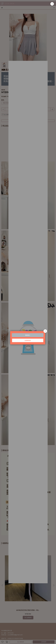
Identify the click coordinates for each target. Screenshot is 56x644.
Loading (28, 328)
